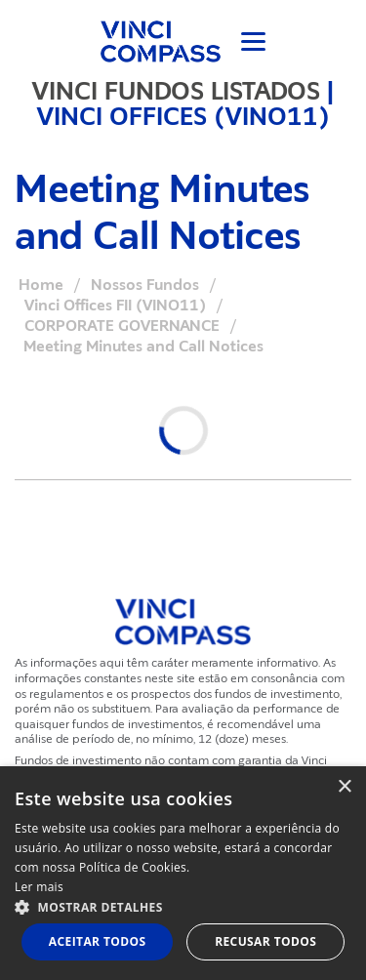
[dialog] (183, 873)
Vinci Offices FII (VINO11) (115, 306)
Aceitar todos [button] (98, 941)
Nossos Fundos (145, 285)
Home (41, 285)
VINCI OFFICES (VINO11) (183, 116)
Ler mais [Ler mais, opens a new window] (39, 887)
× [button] (344, 787)
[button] (183, 906)
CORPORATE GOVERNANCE (122, 326)
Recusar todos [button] (265, 941)
